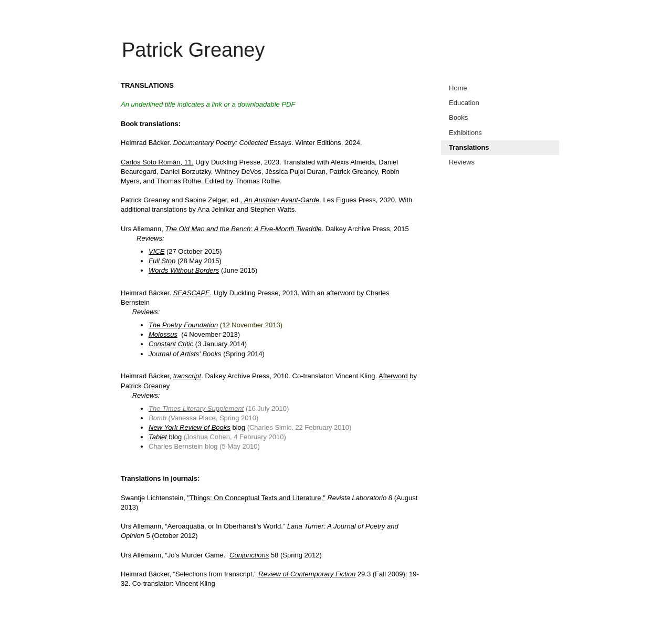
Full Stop (162, 261)
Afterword (393, 376)
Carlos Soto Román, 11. (157, 162)
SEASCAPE (192, 293)
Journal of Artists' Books (185, 354)
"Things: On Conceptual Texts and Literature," (256, 498)
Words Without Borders (184, 270)
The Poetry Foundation (183, 325)
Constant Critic (171, 344)
